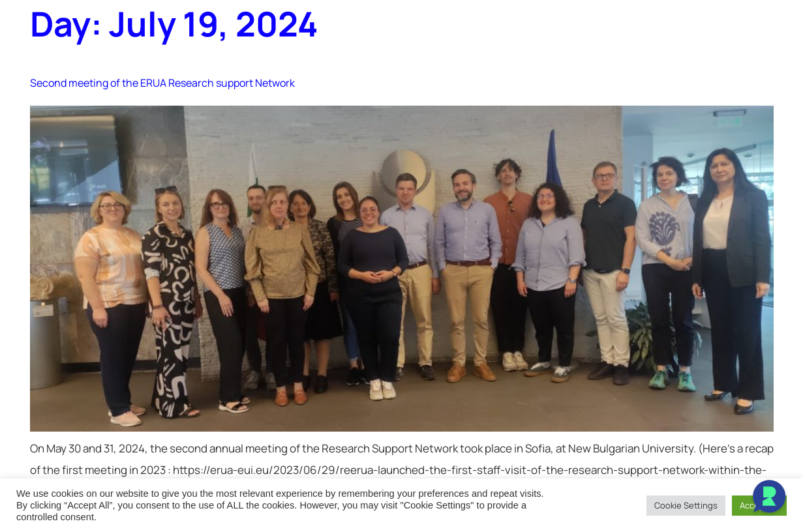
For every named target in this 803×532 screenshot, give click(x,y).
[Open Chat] (769, 498)
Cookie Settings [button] (686, 505)
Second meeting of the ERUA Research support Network (162, 83)
